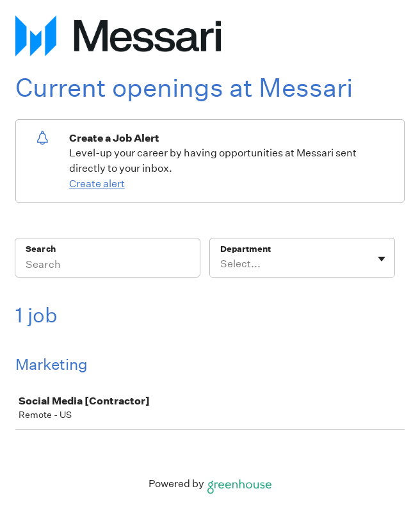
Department (246, 249)
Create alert (97, 184)
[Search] (108, 266)
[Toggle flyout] (382, 259)
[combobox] (221, 264)
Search (41, 249)
